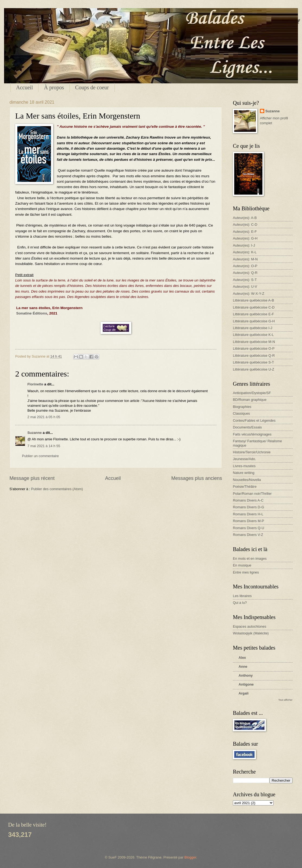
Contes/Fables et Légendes (254, 420)
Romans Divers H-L (248, 514)
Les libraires (242, 596)
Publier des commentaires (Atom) (57, 489)
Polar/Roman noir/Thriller (252, 494)
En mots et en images (250, 559)
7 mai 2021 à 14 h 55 (44, 446)
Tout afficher (285, 700)
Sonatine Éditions (32, 313)
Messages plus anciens (197, 478)
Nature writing (244, 473)
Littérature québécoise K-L (253, 335)
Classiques (241, 413)
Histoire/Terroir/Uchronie (252, 452)
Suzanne (35, 433)
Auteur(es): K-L (245, 252)
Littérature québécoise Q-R (254, 356)
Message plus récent (32, 478)
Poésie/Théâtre (245, 487)
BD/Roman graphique (250, 400)
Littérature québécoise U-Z (253, 369)
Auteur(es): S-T (245, 280)
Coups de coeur (92, 87)
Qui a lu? (240, 603)
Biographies (242, 407)
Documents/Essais (247, 427)
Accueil (24, 87)
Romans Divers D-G (248, 507)
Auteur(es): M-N (245, 259)
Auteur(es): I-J (244, 245)
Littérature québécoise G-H (254, 321)
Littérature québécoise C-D (254, 307)
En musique (242, 565)
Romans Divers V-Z (248, 535)
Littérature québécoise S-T (253, 362)
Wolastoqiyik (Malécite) (251, 633)
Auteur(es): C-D (245, 225)
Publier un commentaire (40, 456)
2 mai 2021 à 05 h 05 (44, 417)
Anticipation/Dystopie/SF (252, 393)
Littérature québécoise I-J (253, 328)
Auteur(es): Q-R (245, 273)
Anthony (246, 675)
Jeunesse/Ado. (244, 459)
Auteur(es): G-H (245, 238)
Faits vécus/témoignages (252, 434)
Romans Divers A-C (248, 500)
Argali (244, 693)
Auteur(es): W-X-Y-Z (249, 294)
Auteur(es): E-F (245, 232)
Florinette (35, 384)
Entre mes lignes (246, 572)
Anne (243, 666)
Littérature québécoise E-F (253, 314)
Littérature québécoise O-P (254, 348)
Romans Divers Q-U (248, 528)
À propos (54, 87)
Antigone (246, 684)
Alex (242, 658)
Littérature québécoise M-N (254, 342)
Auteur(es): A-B (245, 218)
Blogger (190, 857)
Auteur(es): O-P (245, 266)
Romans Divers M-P (248, 521)
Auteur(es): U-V (245, 286)
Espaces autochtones (250, 626)
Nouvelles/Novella (247, 480)
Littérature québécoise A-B (253, 300)
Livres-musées (244, 466)
